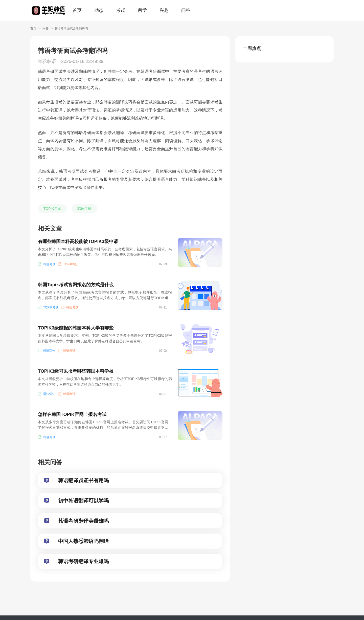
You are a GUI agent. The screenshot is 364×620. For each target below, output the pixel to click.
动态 (99, 10)
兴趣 (164, 10)
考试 (121, 10)
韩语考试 (84, 209)
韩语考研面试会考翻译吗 (71, 28)
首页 (77, 10)
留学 (142, 10)
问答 (186, 10)
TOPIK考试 (52, 209)
